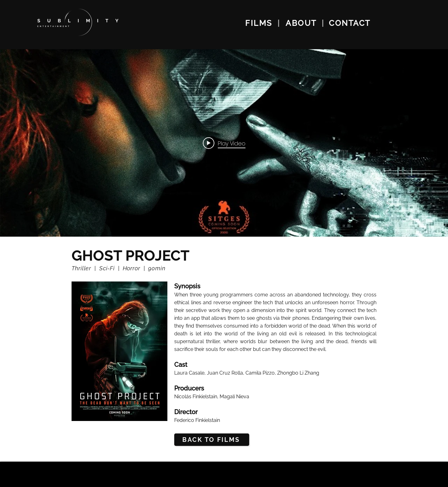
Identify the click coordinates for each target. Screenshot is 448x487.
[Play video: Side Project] (224, 143)
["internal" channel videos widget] (224, 143)
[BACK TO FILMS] (212, 440)
